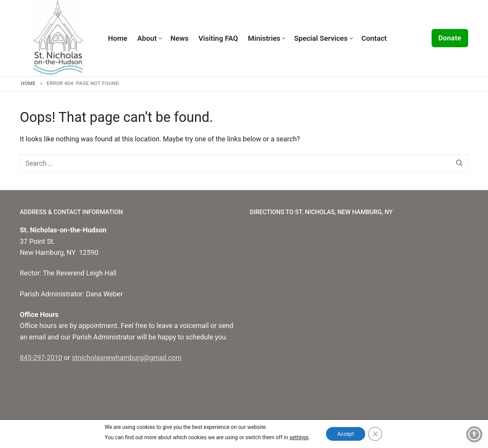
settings (299, 437)
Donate (450, 38)
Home (28, 83)
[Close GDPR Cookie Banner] (375, 434)
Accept (346, 434)
